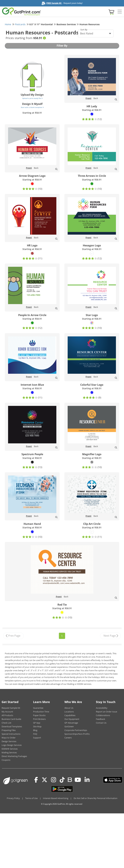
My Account (7, 712)
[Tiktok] (62, 780)
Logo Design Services (12, 745)
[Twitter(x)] (44, 780)
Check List (6, 723)
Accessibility (102, 708)
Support (37, 738)
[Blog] (70, 779)
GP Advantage (71, 723)
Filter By (62, 46)
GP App (37, 723)
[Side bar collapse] (120, 12)
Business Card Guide (11, 719)
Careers (68, 738)
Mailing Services (9, 752)
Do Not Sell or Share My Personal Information (96, 798)
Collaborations (103, 715)
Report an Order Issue (106, 712)
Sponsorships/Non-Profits (77, 734)
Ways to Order (9, 738)
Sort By (84, 30)
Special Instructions (11, 734)
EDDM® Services (10, 749)
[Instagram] (54, 780)
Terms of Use (31, 798)
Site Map (37, 726)
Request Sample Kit (11, 708)
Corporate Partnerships (76, 730)
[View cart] (111, 12)
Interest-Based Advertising (56, 798)
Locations (69, 712)
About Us (69, 708)
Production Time (41, 712)
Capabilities (70, 715)
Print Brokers (39, 719)
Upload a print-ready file (32, 98)
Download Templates (12, 726)
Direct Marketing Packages (14, 756)
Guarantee (38, 708)
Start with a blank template (32, 107)
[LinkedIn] (87, 780)
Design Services (9, 741)
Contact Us (101, 723)
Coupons (6, 760)
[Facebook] (36, 780)
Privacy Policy (13, 798)
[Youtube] (78, 780)
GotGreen (69, 726)
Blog (35, 730)
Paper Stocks (39, 715)
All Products (7, 715)
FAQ (35, 734)
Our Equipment (72, 719)
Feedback (101, 719)
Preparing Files (9, 730)
